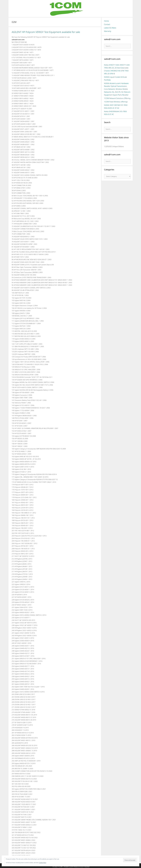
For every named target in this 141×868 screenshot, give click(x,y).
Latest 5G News (110, 28)
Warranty (108, 31)
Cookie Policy (43, 863)
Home (106, 21)
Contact (107, 24)
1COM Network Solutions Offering (117, 98)
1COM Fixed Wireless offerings (116, 102)
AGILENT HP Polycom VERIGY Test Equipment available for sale (46, 32)
